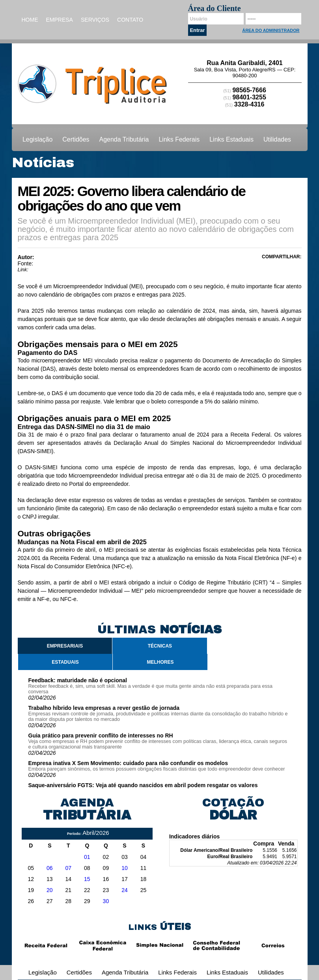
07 (69, 868)
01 (87, 857)
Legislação (37, 139)
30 (106, 901)
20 (50, 890)
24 (125, 890)
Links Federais (179, 139)
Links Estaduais (231, 139)
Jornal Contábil (53, 263)
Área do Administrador (271, 30)
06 (50, 868)
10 (125, 868)
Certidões (76, 139)
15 (87, 879)
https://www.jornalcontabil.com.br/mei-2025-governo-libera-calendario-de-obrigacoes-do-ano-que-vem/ (146, 270)
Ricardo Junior (55, 257)
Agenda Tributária (124, 139)
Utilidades (277, 139)
